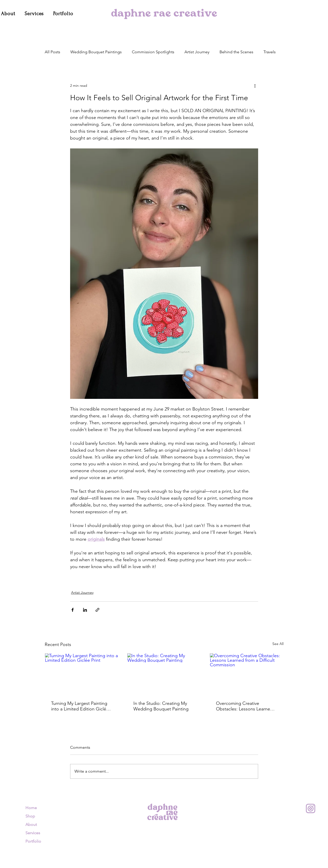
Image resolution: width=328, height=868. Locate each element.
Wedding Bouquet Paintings (96, 52)
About (31, 824)
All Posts (52, 52)
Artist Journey (197, 52)
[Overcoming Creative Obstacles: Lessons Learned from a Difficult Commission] (247, 674)
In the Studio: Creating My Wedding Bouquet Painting (161, 706)
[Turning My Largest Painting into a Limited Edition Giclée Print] (82, 674)
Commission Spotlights (153, 52)
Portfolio (33, 841)
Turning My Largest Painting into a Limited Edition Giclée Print (80, 706)
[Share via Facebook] (73, 610)
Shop (30, 816)
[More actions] (255, 86)
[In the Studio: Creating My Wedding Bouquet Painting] (164, 674)
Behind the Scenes (236, 52)
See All (278, 644)
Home (31, 808)
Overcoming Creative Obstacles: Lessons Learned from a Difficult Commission (244, 706)
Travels (270, 52)
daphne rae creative (164, 14)
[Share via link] (97, 610)
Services (33, 833)
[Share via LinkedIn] (85, 610)
